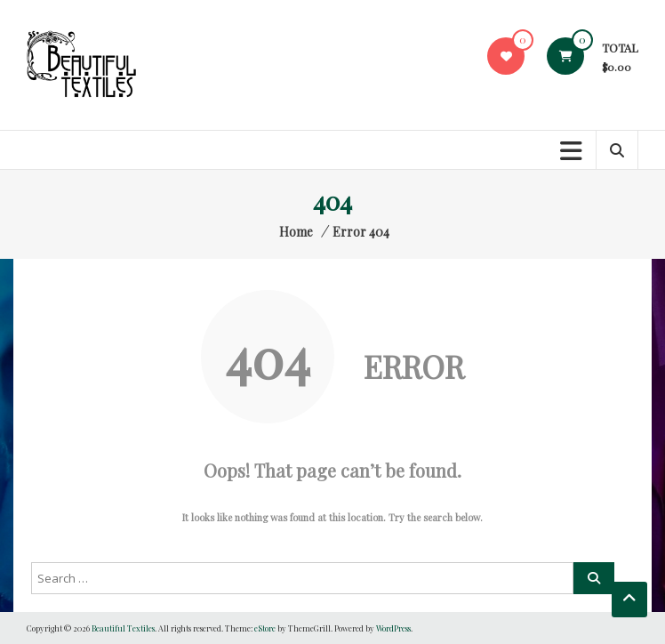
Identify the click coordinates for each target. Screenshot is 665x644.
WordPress (393, 628)
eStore (265, 628)
